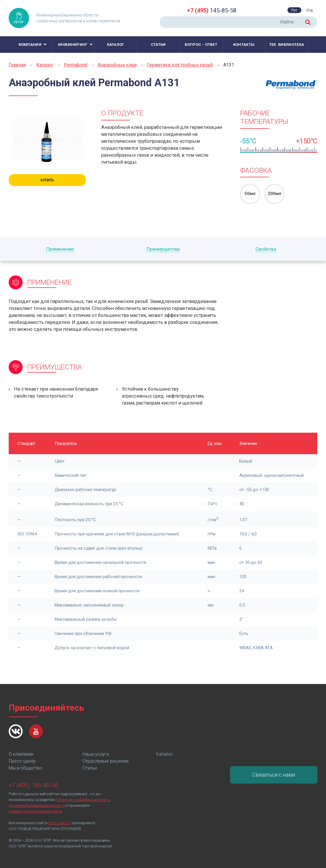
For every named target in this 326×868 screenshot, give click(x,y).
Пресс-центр (22, 761)
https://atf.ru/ (59, 823)
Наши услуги (96, 754)
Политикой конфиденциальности (37, 805)
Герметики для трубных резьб (180, 65)
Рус (294, 10)
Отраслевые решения (105, 761)
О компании (21, 754)
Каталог (116, 45)
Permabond (76, 65)
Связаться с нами (274, 775)
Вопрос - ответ (201, 45)
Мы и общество (26, 768)
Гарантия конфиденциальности (83, 800)
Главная (17, 65)
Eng (310, 10)
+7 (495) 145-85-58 (33, 785)
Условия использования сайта (35, 811)
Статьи (158, 45)
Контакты (244, 45)
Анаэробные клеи (117, 65)
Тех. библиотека (287, 45)
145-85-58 (212, 10)
